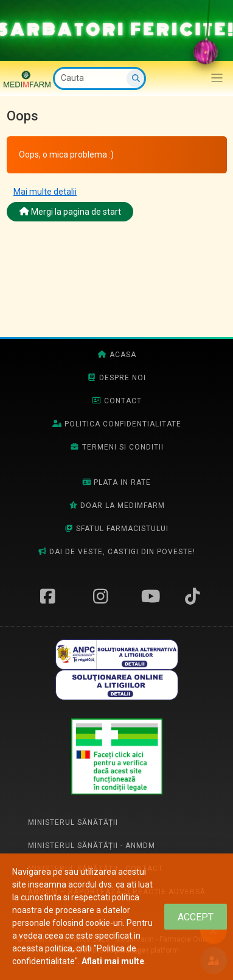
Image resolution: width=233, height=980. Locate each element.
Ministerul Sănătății (73, 822)
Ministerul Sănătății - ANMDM (92, 846)
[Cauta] (99, 78)
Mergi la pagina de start (70, 212)
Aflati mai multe (113, 961)
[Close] (196, 917)
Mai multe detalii (45, 192)
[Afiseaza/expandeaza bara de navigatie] (217, 78)
